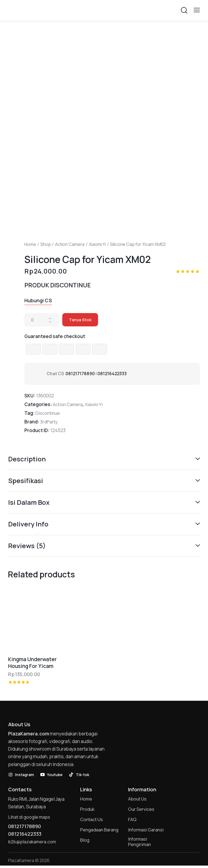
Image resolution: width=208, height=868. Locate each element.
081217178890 (80, 374)
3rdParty (49, 422)
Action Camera (70, 244)
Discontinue (48, 413)
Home (30, 244)
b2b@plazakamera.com (33, 843)
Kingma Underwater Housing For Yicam (32, 663)
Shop (46, 244)
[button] (197, 10)
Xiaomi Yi (97, 244)
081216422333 (113, 374)
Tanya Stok (81, 320)
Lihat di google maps (30, 818)
